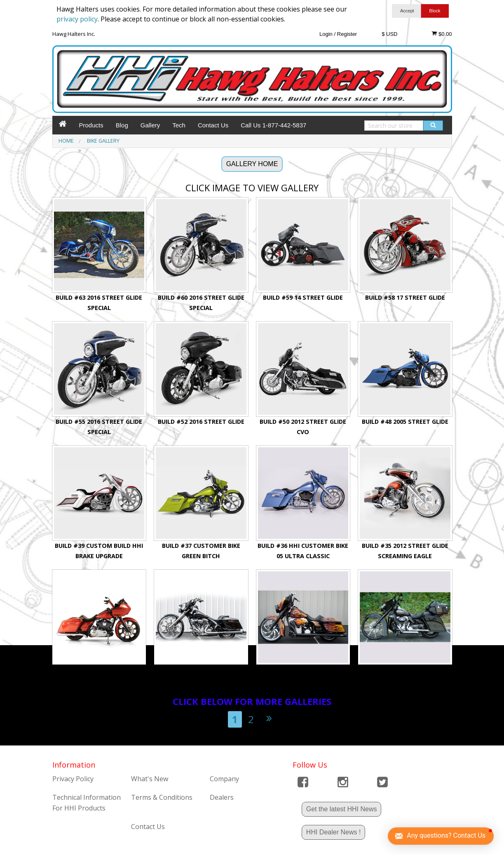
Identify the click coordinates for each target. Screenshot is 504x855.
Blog (122, 125)
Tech (179, 125)
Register (347, 34)
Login (326, 34)
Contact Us (213, 125)
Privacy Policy (73, 779)
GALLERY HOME (252, 164)
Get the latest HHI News (342, 809)
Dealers (222, 797)
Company (224, 779)
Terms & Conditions (162, 797)
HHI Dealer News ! (333, 832)
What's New (150, 779)
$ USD (389, 34)
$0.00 (442, 34)
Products (91, 125)
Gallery (150, 125)
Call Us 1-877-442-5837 (273, 125)
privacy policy (77, 19)
